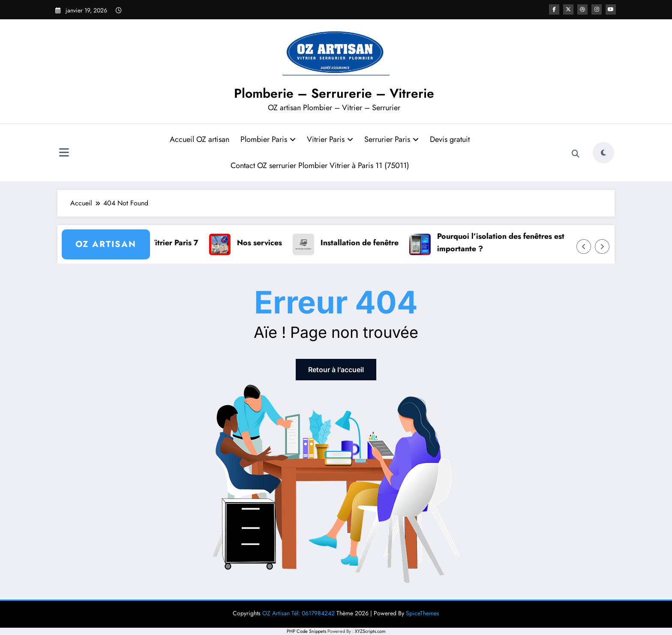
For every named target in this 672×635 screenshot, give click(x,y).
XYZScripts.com (370, 631)
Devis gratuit (450, 139)
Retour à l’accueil (336, 370)
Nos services (264, 243)
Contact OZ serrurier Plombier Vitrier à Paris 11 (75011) (320, 166)
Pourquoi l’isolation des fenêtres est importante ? (505, 242)
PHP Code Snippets (306, 631)
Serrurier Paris (391, 139)
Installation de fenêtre (364, 243)
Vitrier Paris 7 (178, 243)
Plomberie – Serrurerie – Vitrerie (334, 93)
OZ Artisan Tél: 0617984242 (298, 613)
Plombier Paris (268, 139)
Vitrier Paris (330, 139)
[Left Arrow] (584, 247)
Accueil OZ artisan (199, 139)
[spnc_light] (603, 153)
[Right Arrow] (602, 247)
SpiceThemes (423, 613)
